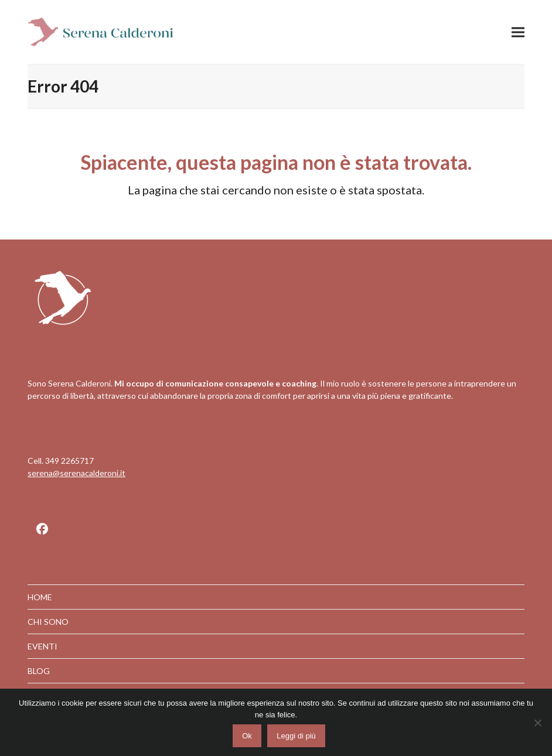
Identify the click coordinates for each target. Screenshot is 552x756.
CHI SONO (48, 622)
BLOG (39, 671)
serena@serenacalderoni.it (76, 473)
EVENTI (42, 646)
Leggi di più (296, 736)
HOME (40, 597)
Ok (247, 736)
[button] (518, 32)
